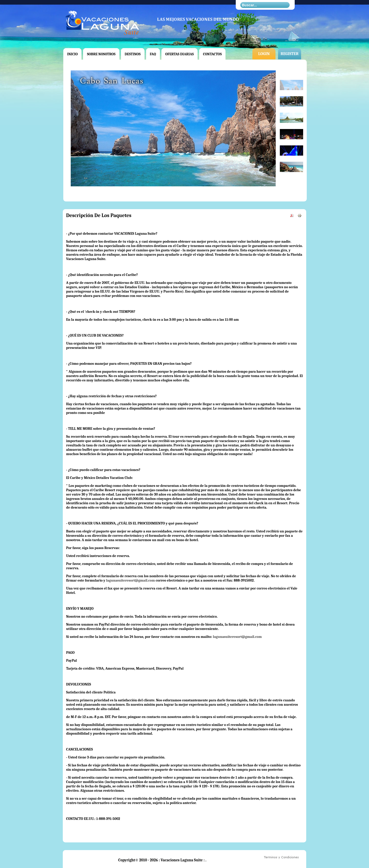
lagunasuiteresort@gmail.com (131, 580)
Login (264, 54)
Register (290, 54)
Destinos (133, 54)
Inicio (72, 54)
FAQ (153, 54)
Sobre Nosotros (101, 54)
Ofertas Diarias (180, 54)
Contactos (212, 54)
